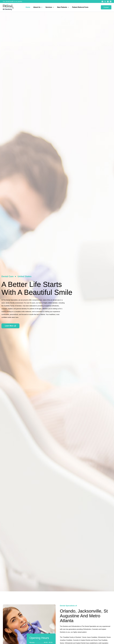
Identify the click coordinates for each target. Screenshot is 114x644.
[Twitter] (105, 2)
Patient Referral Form (80, 7)
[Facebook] (102, 2)
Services (50, 7)
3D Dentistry (7, 9)
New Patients (63, 7)
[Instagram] (108, 2)
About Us (38, 7)
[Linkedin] (111, 2)
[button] (41, 7)
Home (28, 7)
